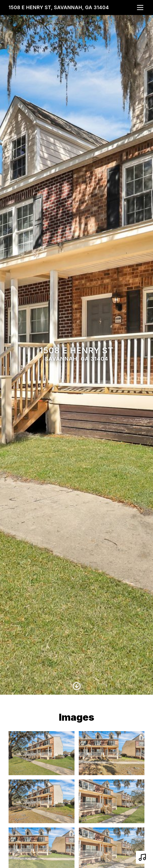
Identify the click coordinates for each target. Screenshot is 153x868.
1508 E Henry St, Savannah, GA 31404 (59, 7)
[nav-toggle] (140, 8)
